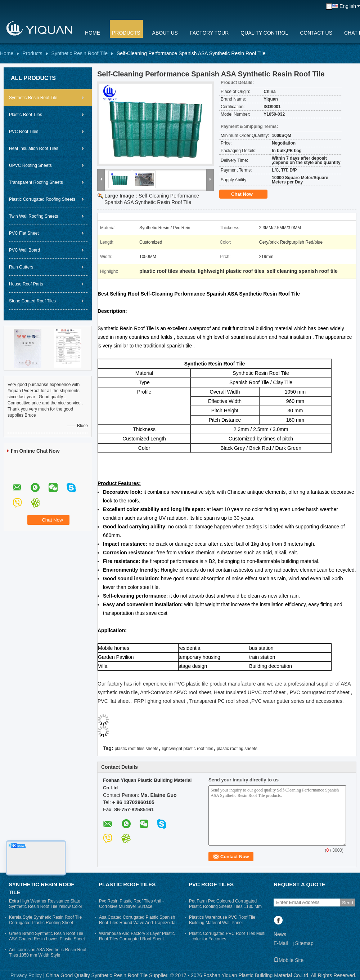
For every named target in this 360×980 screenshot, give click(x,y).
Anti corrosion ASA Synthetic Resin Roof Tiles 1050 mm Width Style (48, 952)
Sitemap (304, 943)
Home (93, 33)
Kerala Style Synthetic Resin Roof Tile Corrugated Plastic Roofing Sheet (45, 920)
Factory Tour (209, 33)
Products (126, 33)
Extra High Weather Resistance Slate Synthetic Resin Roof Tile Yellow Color (46, 904)
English (348, 6)
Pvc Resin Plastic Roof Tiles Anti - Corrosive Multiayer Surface (131, 904)
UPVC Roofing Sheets (30, 165)
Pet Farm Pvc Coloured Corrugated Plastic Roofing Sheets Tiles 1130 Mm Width (225, 906)
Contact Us (316, 33)
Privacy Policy (26, 975)
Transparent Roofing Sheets (36, 182)
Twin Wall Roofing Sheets (33, 216)
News (280, 934)
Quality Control (264, 33)
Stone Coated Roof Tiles (32, 301)
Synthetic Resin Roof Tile (80, 53)
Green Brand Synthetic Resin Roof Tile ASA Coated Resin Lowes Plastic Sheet (47, 936)
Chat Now (247, 194)
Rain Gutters (21, 267)
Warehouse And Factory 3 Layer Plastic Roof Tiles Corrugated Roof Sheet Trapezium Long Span (137, 939)
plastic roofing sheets (237, 749)
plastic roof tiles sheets (136, 749)
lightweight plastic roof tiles (188, 749)
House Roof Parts (26, 284)
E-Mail (281, 943)
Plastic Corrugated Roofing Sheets (42, 199)
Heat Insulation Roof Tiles (34, 148)
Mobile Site (289, 960)
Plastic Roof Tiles (26, 115)
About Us (165, 33)
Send (348, 903)
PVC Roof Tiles (24, 132)
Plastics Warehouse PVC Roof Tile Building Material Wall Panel (222, 920)
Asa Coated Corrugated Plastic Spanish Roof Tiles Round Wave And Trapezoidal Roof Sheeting (138, 923)
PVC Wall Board (24, 250)
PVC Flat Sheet (24, 233)
